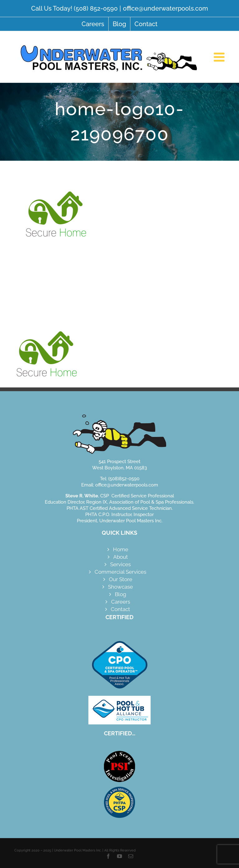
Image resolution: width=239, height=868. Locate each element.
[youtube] (119, 856)
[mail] (131, 856)
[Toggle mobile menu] (220, 57)
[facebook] (108, 856)
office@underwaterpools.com (165, 8)
